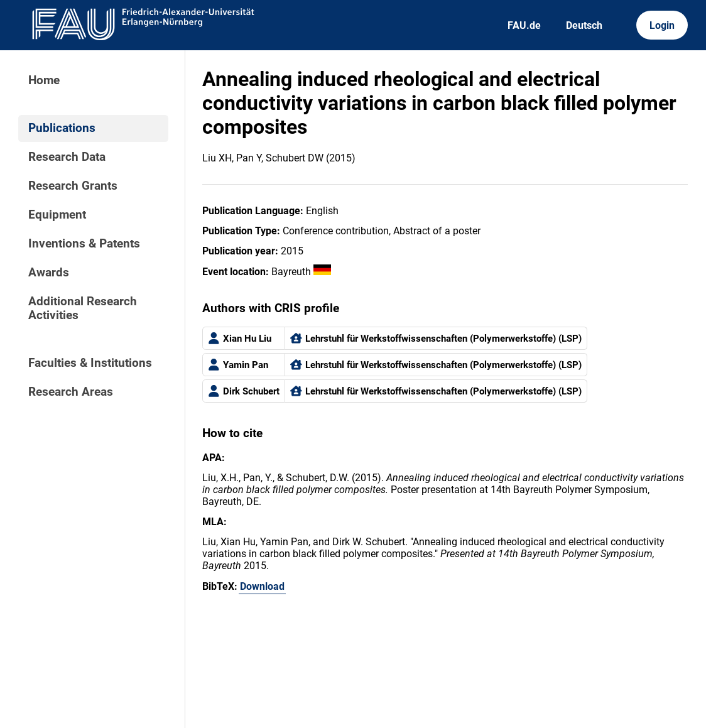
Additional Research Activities (83, 308)
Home (44, 80)
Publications (62, 128)
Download (262, 586)
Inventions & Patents (84, 244)
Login (662, 25)
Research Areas (71, 392)
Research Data (67, 157)
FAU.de (524, 25)
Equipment (57, 215)
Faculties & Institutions (90, 363)
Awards (49, 273)
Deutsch (584, 25)
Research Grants (73, 186)
